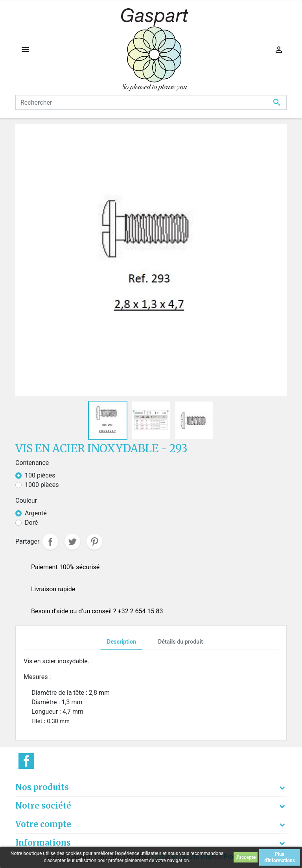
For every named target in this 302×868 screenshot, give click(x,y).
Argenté (36, 513)
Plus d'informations (280, 857)
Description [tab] (122, 642)
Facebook (26, 761)
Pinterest (94, 542)
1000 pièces (42, 485)
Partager (50, 542)
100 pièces (40, 475)
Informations (43, 843)
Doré (31, 523)
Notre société (43, 806)
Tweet (72, 542)
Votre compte (43, 824)
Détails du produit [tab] (180, 642)
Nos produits (42, 787)
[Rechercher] (151, 102)
